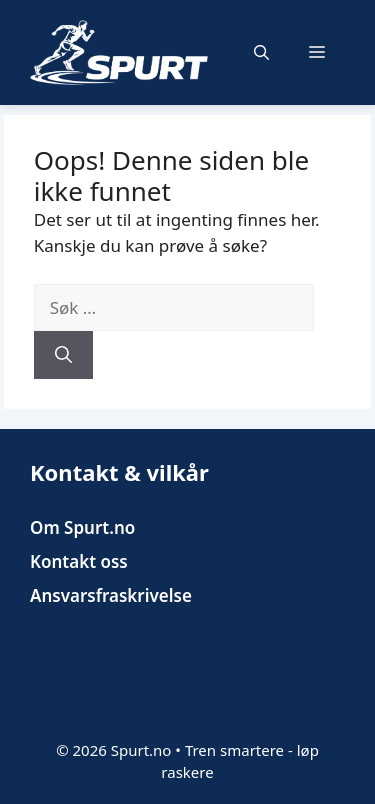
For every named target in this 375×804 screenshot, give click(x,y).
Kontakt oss (79, 561)
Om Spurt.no (82, 527)
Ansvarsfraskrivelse (111, 595)
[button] (261, 52)
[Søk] (63, 355)
